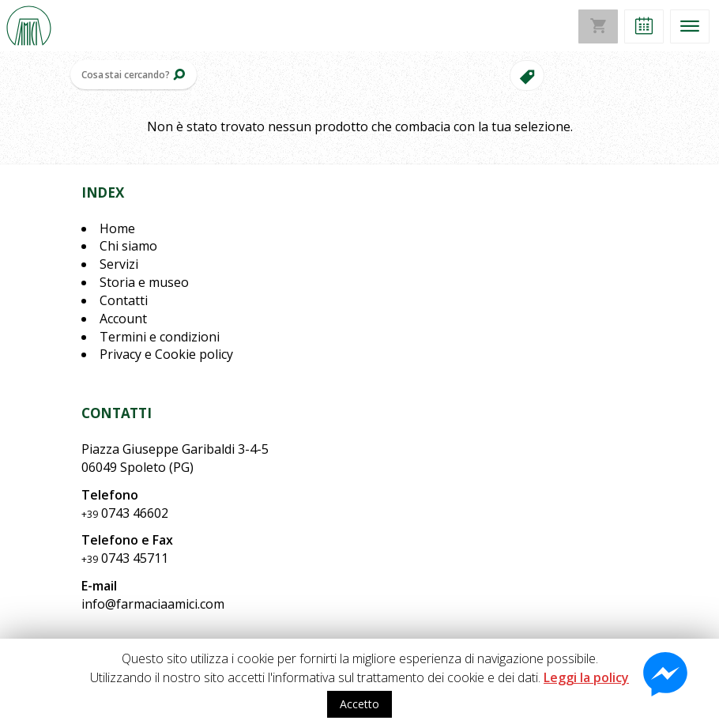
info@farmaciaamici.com (153, 604)
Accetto (359, 704)
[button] (644, 26)
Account (123, 319)
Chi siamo (128, 246)
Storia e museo (144, 282)
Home (117, 228)
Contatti (124, 300)
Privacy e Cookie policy (166, 354)
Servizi (119, 264)
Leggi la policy (586, 677)
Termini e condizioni (160, 337)
